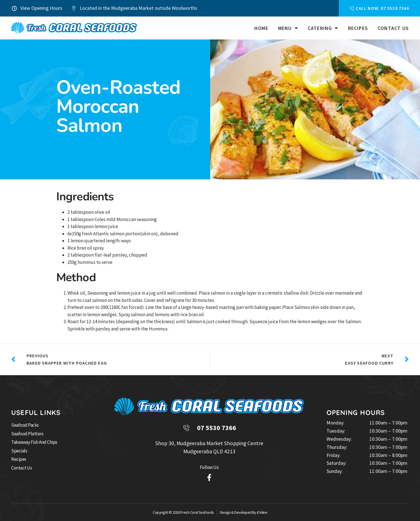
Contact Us (393, 28)
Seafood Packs (25, 425)
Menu (288, 28)
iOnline (262, 512)
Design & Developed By (238, 512)
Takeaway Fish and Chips (34, 442)
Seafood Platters (27, 434)
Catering (323, 28)
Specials (19, 451)
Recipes (358, 28)
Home (261, 28)
